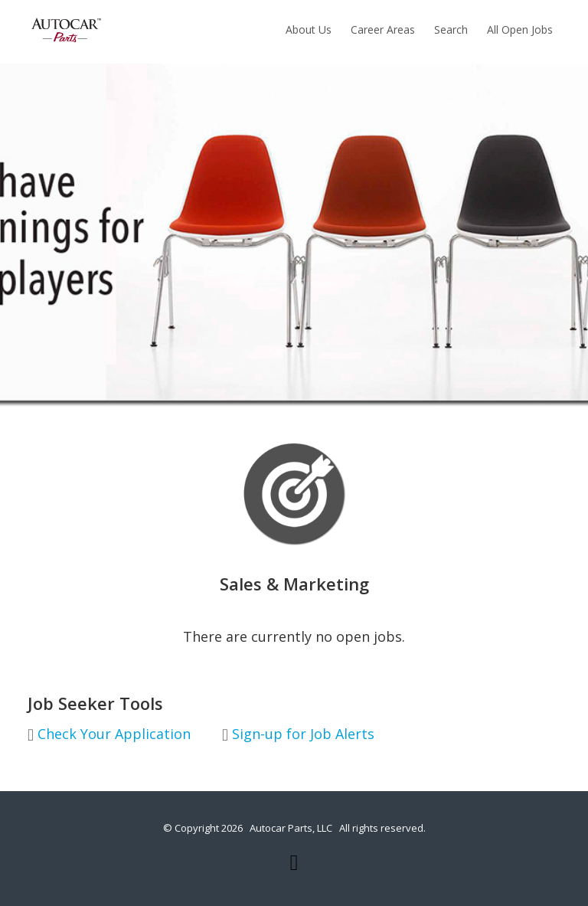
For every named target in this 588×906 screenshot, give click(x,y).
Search (451, 29)
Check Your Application (109, 734)
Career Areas (383, 29)
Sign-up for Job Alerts (298, 734)
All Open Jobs (520, 29)
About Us (309, 29)
